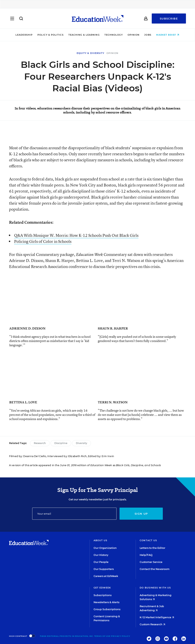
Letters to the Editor (152, 548)
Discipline (61, 443)
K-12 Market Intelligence (157, 617)
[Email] (74, 514)
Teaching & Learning (84, 35)
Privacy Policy (121, 636)
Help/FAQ (146, 555)
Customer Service (151, 562)
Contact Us (148, 540)
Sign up (141, 514)
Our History (101, 555)
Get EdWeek (102, 588)
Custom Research (152, 624)
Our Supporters (104, 569)
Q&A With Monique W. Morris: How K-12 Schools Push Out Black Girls (76, 235)
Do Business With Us (155, 588)
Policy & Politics (51, 35)
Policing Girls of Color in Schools (43, 241)
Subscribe (169, 19)
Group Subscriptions (107, 609)
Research (40, 443)
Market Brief (168, 35)
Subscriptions (103, 595)
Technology (114, 35)
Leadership (24, 35)
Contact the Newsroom (155, 569)
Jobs (148, 35)
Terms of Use (102, 636)
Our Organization (105, 548)
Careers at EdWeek (106, 576)
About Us (101, 540)
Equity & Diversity (91, 53)
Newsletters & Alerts (106, 602)
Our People (101, 562)
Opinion (134, 35)
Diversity (82, 443)
